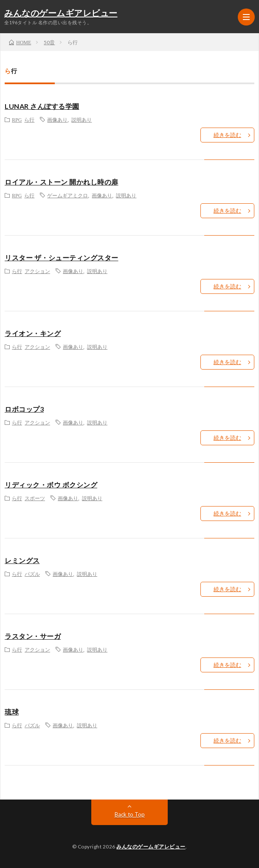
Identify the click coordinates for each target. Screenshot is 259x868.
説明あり (82, 120)
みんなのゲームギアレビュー (61, 14)
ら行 (29, 120)
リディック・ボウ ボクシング (51, 485)
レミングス (22, 560)
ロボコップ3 (24, 409)
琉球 (12, 712)
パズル (32, 574)
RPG (17, 120)
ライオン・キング (33, 333)
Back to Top (130, 814)
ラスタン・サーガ (33, 636)
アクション (37, 271)
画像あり (57, 120)
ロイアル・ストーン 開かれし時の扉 (62, 182)
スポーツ (35, 498)
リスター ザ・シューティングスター (62, 258)
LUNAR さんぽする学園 (42, 106)
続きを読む (227, 135)
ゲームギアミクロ (68, 195)
